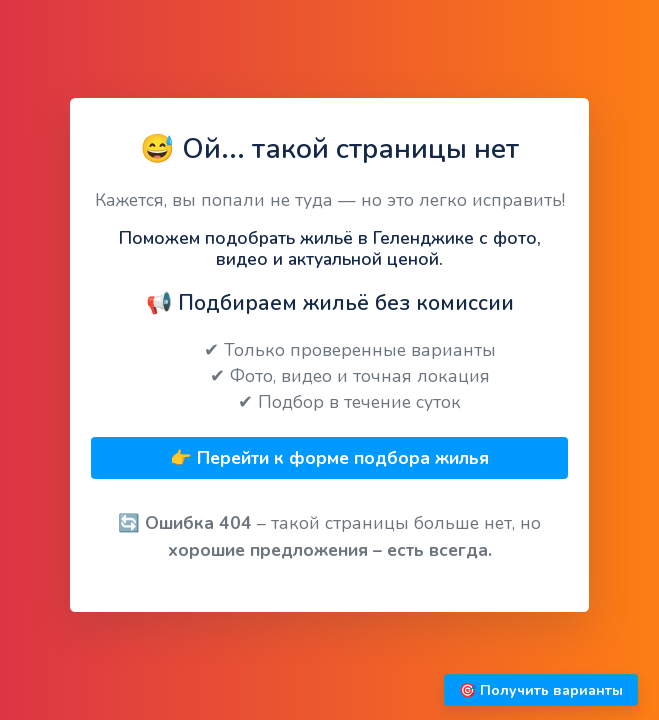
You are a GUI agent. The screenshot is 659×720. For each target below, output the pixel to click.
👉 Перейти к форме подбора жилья (329, 458)
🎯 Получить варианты (541, 690)
